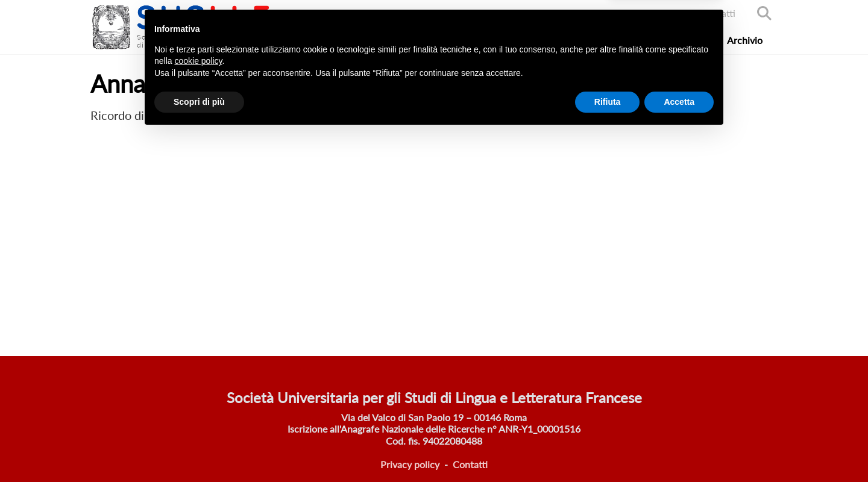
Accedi (667, 13)
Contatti (718, 13)
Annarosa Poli (183, 115)
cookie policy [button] (198, 408)
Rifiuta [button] (608, 449)
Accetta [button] (679, 449)
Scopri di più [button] (199, 449)
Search (764, 13)
